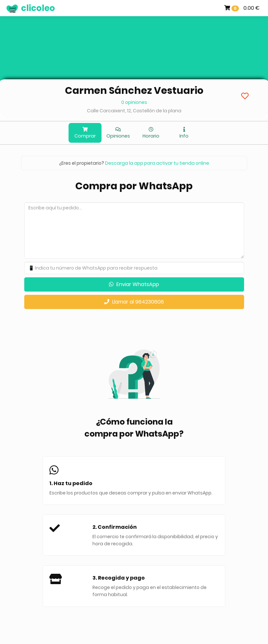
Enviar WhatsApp (134, 284)
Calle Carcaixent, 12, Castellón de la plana (134, 111)
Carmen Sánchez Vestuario (134, 91)
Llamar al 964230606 (134, 302)
